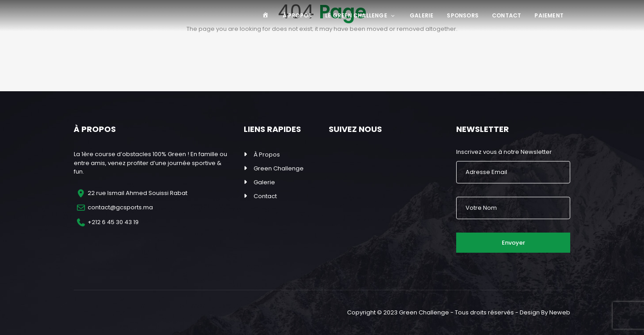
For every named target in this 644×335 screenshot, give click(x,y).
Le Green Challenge (361, 15)
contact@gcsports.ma (120, 207)
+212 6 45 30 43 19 (113, 222)
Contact (506, 15)
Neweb (560, 312)
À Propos (297, 15)
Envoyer (513, 243)
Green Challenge (279, 168)
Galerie (422, 15)
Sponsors (463, 15)
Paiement (549, 15)
